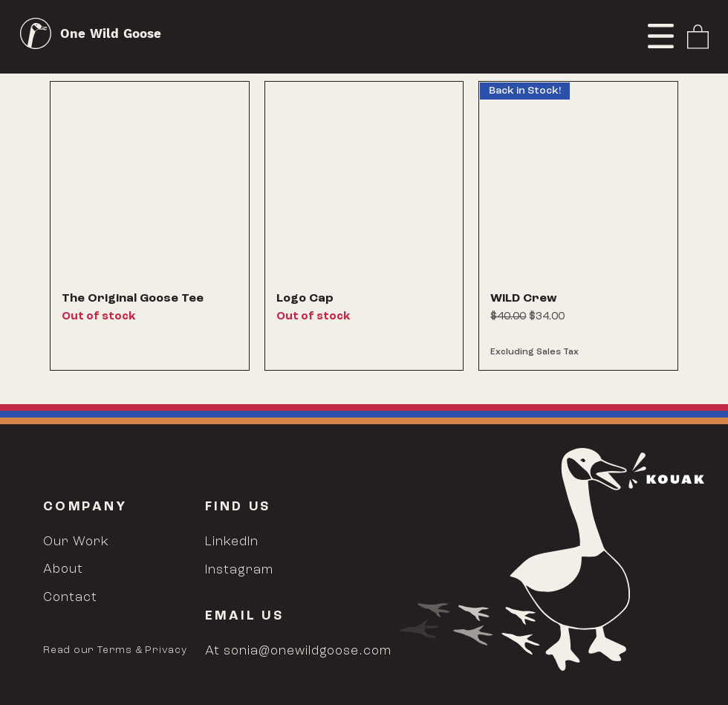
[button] (661, 36)
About (63, 569)
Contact (70, 598)
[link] (698, 36)
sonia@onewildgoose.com (308, 651)
